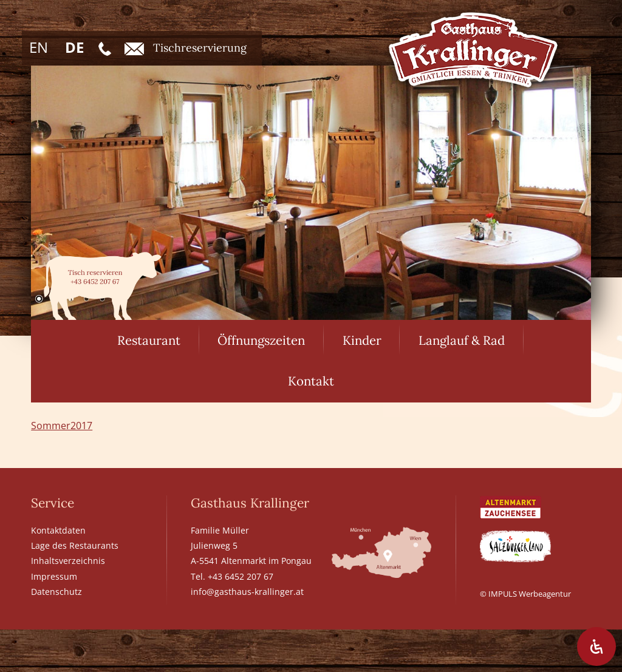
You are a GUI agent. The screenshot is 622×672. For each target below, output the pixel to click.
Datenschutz (56, 592)
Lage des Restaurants (75, 545)
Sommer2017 (62, 426)
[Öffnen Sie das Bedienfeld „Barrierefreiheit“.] (596, 647)
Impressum (54, 576)
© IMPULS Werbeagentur (525, 594)
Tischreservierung (186, 48)
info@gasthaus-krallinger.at (247, 592)
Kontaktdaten (58, 530)
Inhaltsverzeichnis (68, 561)
